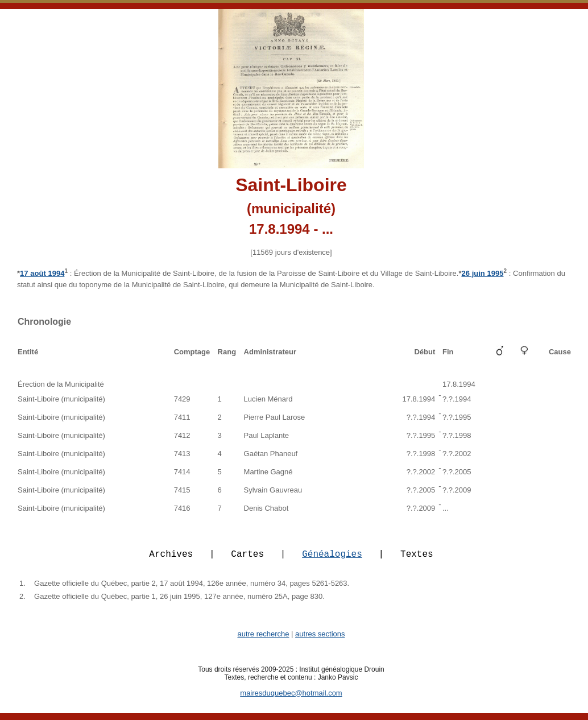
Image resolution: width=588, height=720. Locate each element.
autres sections (320, 641)
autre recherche (263, 641)
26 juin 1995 (482, 273)
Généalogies (332, 560)
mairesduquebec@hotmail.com (291, 700)
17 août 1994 (42, 273)
